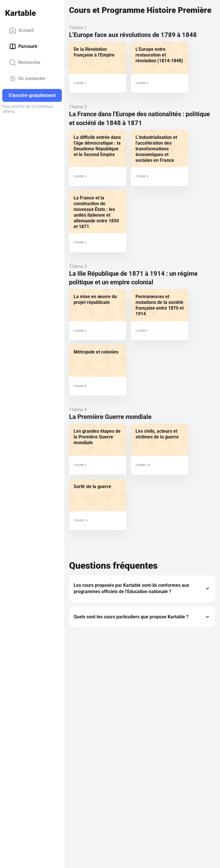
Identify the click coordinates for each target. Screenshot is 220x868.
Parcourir (23, 46)
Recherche (25, 63)
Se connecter (27, 79)
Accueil (21, 30)
